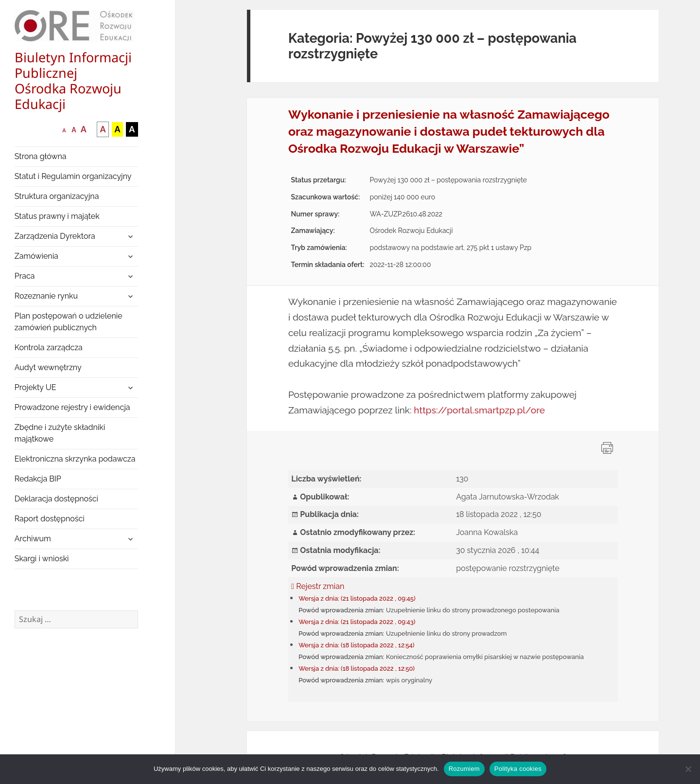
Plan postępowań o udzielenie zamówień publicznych (69, 322)
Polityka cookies (518, 769)
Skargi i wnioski (42, 559)
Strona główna (41, 156)
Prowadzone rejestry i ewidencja (72, 407)
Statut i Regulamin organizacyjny (73, 176)
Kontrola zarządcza (49, 347)
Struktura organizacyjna (57, 196)
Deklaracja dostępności (56, 499)
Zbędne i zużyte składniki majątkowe (60, 433)
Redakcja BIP (38, 479)
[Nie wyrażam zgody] (688, 769)
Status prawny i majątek (57, 216)
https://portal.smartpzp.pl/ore (479, 410)
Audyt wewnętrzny (48, 367)
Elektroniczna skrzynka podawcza (75, 459)
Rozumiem (464, 769)
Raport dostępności (50, 519)
